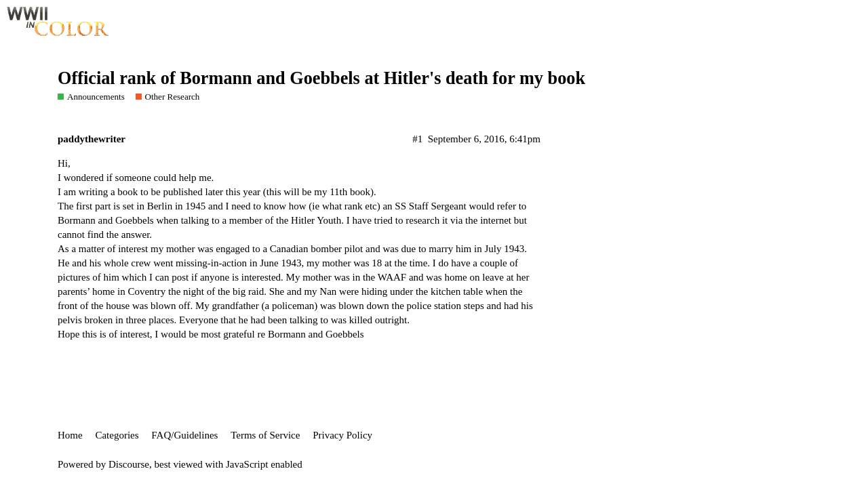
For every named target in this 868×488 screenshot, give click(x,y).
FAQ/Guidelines (184, 435)
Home (70, 435)
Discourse (129, 464)
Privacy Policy (342, 435)
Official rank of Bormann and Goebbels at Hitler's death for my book (321, 78)
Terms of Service (265, 435)
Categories (117, 435)
